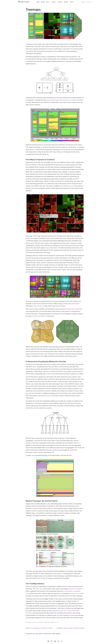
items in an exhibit (78, 594)
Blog (43, 2)
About (72, 2)
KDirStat (58, 306)
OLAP (50, 396)
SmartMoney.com (67, 186)
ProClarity (29, 613)
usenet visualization (76, 589)
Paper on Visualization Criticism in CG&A (39, 628)
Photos (60, 2)
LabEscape (75, 611)
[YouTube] (55, 641)
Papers (66, 2)
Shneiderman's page (72, 309)
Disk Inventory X (39, 306)
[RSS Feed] (62, 641)
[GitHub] (52, 641)
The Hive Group (66, 611)
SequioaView (75, 304)
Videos (54, 2)
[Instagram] (58, 641)
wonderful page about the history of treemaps (63, 100)
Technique (56, 622)
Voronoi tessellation (39, 316)
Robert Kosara (35, 622)
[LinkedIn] (48, 641)
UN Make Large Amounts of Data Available (70, 628)
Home (38, 2)
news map (39, 589)
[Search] (87, 2)
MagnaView (56, 611)
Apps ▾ (48, 2)
